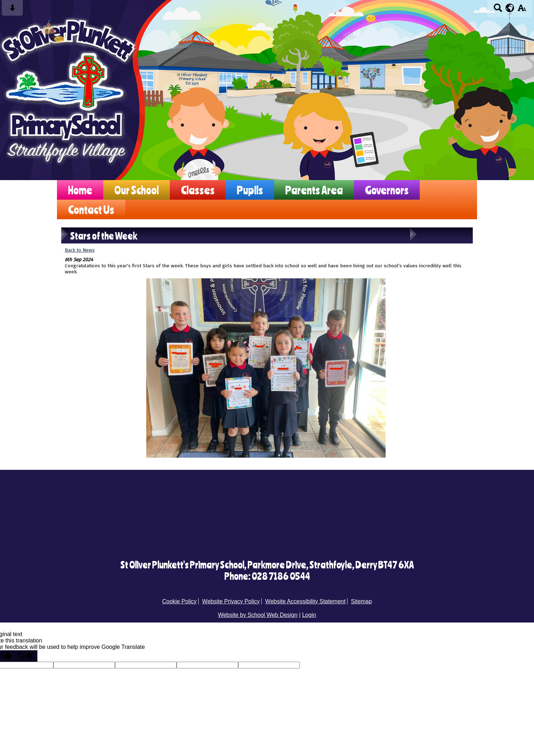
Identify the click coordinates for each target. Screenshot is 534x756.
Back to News (80, 250)
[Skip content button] (12, 10)
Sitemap (362, 601)
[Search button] (498, 10)
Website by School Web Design (258, 615)
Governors (387, 190)
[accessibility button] (522, 10)
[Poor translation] (26, 656)
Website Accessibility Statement (305, 601)
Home (80, 190)
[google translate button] (510, 8)
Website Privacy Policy (231, 601)
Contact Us (91, 209)
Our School (137, 190)
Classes (198, 190)
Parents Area (314, 190)
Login (309, 615)
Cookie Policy (179, 601)
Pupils (250, 190)
